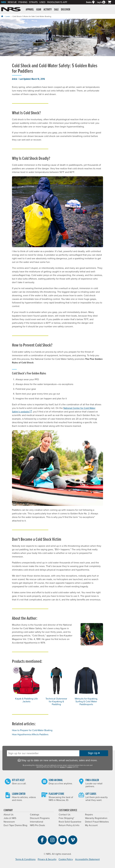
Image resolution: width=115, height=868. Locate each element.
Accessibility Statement (87, 859)
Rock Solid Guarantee (70, 822)
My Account (91, 825)
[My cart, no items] (111, 2)
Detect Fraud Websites (97, 822)
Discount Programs (40, 818)
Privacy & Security (47, 859)
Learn (8, 16)
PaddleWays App (57, 2)
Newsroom (9, 822)
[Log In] (102, 2)
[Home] (2, 16)
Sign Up (94, 753)
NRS (4, 2)
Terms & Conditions (25, 859)
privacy (63, 767)
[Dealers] (92, 2)
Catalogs (35, 815)
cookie (70, 767)
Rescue (12, 2)
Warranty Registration (96, 818)
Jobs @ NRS (10, 818)
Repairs (89, 815)
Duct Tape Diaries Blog (15, 825)
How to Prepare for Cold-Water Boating (32, 730)
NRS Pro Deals (37, 825)
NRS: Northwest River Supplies (11, 9)
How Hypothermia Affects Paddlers (30, 734)
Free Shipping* (66, 818)
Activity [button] (48, 10)
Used (42, 2)
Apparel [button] (30, 10)
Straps (33, 2)
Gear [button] (39, 10)
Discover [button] (66, 10)
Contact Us (64, 815)
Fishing (23, 2)
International (37, 822)
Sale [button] (56, 10)
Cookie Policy (66, 859)
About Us (8, 815)
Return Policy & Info (69, 825)
